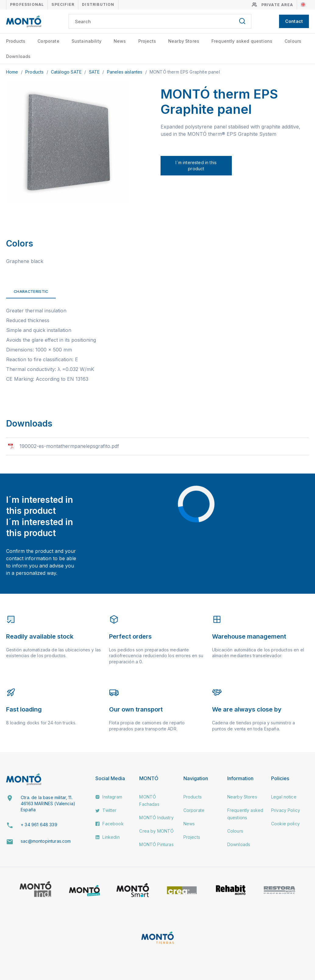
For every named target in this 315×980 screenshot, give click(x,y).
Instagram (109, 797)
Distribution (98, 4)
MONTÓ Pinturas (156, 844)
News (120, 41)
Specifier (63, 4)
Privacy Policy (286, 810)
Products (16, 41)
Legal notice (284, 797)
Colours (293, 41)
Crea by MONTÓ (156, 831)
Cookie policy (285, 824)
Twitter (106, 810)
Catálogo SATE (67, 72)
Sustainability (87, 41)
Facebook (109, 824)
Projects (147, 41)
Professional (27, 4)
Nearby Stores (184, 41)
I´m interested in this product (196, 166)
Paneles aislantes (125, 72)
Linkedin (107, 837)
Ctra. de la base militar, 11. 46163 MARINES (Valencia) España (48, 803)
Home (13, 72)
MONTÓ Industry (156, 818)
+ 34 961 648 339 (39, 825)
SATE (95, 72)
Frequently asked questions (242, 41)
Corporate (48, 41)
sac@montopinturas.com (46, 841)
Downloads (18, 56)
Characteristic (31, 292)
